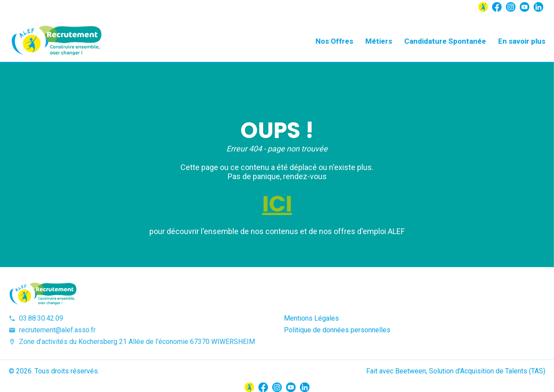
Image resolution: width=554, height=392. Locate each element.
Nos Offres (334, 41)
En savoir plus (522, 41)
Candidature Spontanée (445, 41)
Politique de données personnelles (337, 330)
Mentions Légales (311, 318)
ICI (277, 204)
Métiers (379, 41)
